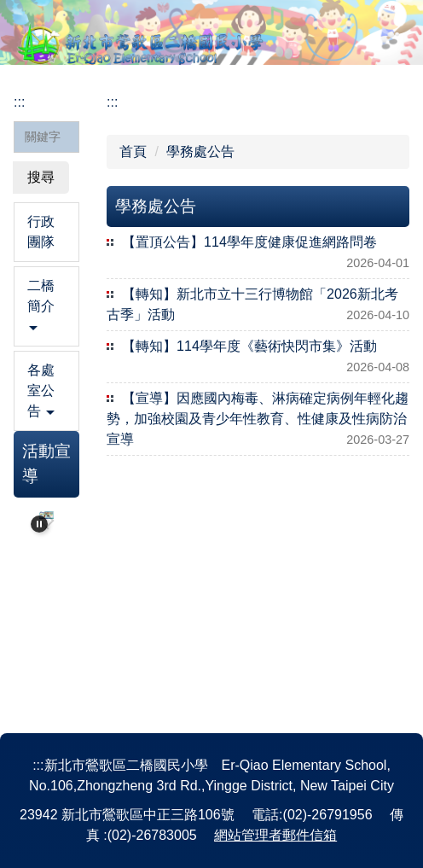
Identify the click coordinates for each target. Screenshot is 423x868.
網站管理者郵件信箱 (275, 835)
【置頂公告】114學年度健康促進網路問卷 (249, 242)
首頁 (133, 151)
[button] (46, 306)
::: (19, 102)
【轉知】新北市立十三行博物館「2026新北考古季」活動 (252, 304)
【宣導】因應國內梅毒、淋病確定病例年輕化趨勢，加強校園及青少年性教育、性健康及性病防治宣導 (258, 419)
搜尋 (41, 177)
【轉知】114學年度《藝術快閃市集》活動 (249, 346)
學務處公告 (200, 151)
